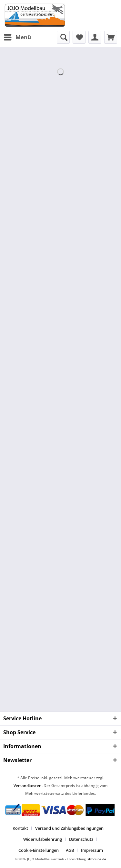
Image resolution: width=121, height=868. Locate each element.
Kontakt (20, 828)
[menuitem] (17, 37)
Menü (17, 36)
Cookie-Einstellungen (39, 850)
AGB (70, 850)
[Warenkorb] (111, 37)
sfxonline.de (97, 859)
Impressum (92, 850)
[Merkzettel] (79, 37)
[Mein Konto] (95, 37)
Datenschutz (81, 839)
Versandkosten (28, 786)
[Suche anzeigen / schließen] (63, 37)
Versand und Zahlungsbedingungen (69, 828)
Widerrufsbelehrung (43, 839)
